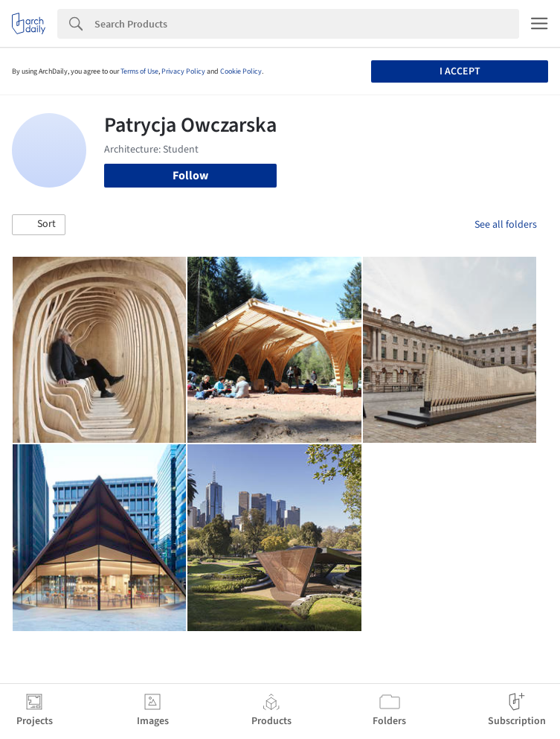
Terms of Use (139, 71)
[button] (39, 225)
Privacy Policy (183, 71)
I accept (460, 71)
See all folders (506, 225)
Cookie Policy (241, 71)
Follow (190, 176)
